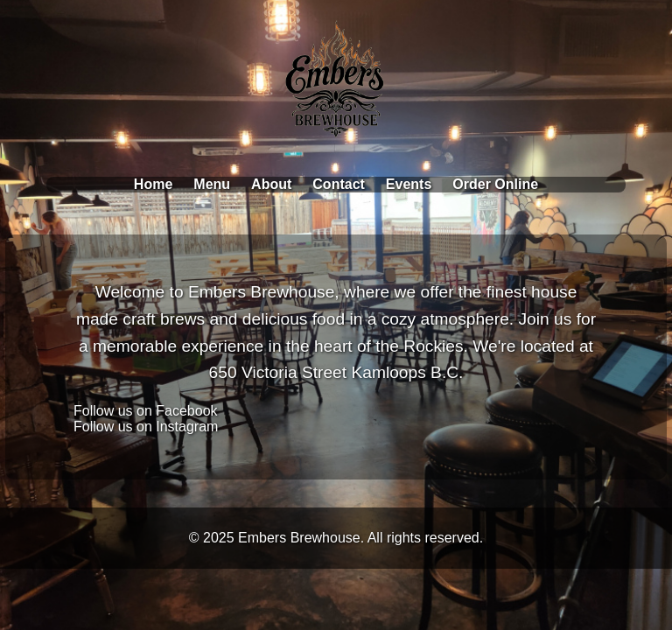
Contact (339, 184)
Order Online (495, 184)
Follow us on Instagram (146, 427)
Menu (212, 184)
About (271, 184)
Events (409, 184)
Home (153, 184)
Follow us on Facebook (146, 411)
